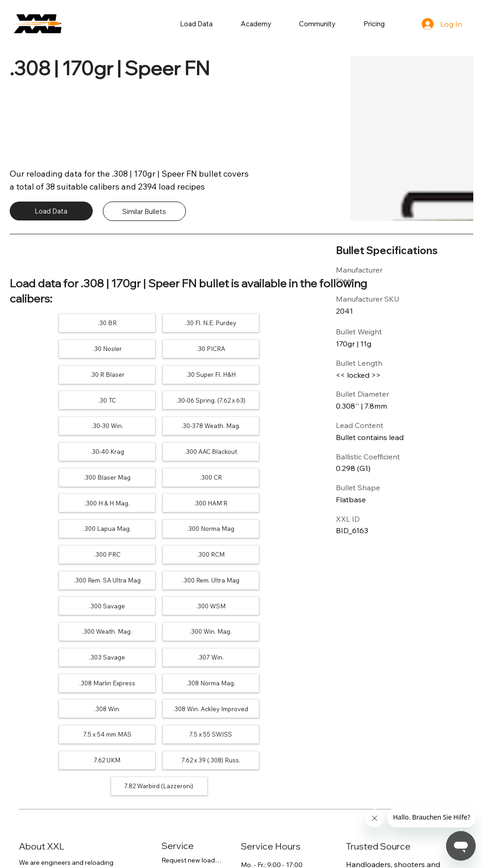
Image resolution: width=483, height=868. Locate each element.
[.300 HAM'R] (57, 450)
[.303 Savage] (261, 526)
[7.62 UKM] (159, 603)
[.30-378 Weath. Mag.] (57, 399)
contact (91, 749)
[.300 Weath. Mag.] (57, 526)
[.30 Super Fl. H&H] (261, 348)
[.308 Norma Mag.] (261, 552)
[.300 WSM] (261, 501)
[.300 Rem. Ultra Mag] (57, 501)
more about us (41, 731)
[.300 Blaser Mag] (57, 425)
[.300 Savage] (159, 501)
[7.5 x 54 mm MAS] (261, 577)
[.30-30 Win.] (261, 374)
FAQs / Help (179, 714)
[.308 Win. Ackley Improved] (159, 577)
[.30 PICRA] (57, 348)
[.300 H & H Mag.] (261, 425)
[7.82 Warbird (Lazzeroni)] (159, 628)
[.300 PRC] (57, 476)
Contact (174, 740)
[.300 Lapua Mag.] (159, 450)
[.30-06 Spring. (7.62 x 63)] (159, 374)
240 (381, 761)
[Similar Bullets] (144, 211)
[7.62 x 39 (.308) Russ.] (261, 603)
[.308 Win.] (57, 577)
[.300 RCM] (159, 476)
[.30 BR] (57, 323)
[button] (197, 24)
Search (172, 753)
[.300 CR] (159, 425)
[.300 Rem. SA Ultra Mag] (261, 476)
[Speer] (363, 280)
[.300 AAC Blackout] (261, 399)
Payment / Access (189, 727)
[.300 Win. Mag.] (159, 526)
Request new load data (192, 702)
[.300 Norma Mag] (261, 450)
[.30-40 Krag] (159, 399)
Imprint (150, 843)
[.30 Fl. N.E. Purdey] (159, 323)
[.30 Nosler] (261, 323)
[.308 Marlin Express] (159, 552)
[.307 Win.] (57, 552)
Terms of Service (90, 843)
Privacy (30, 843)
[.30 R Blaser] (159, 348)
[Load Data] (51, 211)
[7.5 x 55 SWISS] (57, 603)
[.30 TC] (57, 374)
